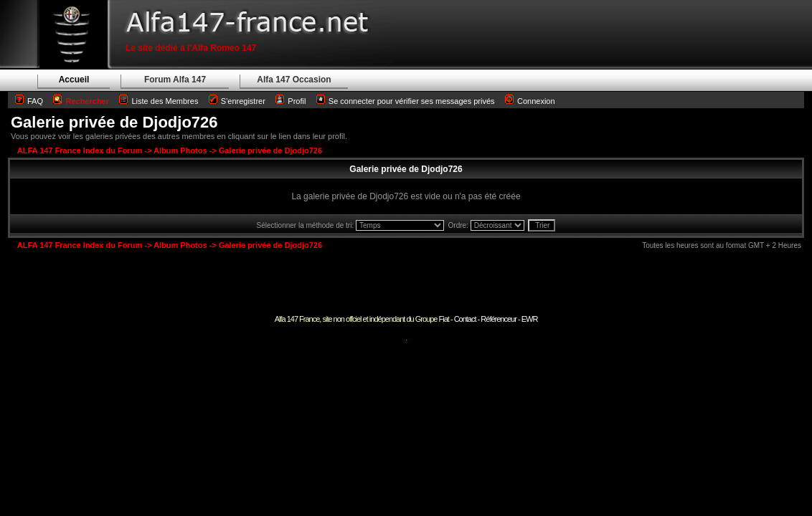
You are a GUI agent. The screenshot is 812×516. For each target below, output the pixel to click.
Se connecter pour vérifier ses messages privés (406, 101)
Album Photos (180, 150)
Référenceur (499, 319)
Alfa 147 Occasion (294, 80)
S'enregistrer (243, 101)
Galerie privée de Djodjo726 (114, 122)
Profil (297, 101)
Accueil (74, 80)
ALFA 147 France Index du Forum (80, 150)
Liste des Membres (159, 101)
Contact (465, 319)
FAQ (35, 101)
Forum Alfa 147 (175, 80)
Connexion (530, 101)
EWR (530, 319)
